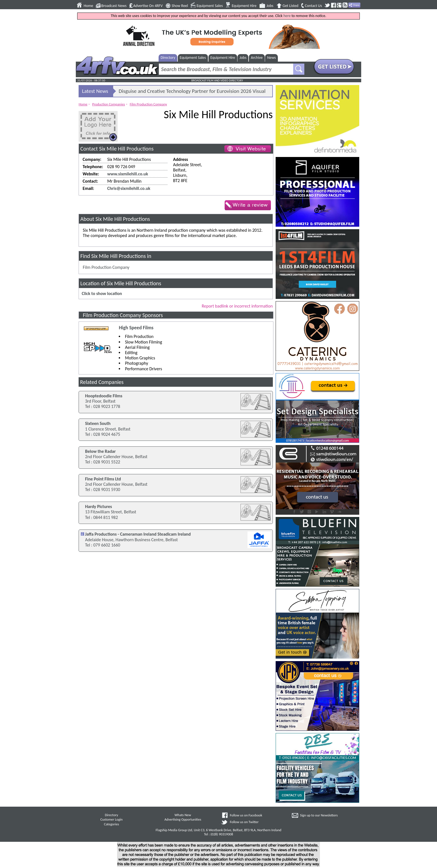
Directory (168, 58)
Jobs (270, 6)
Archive (257, 58)
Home (88, 6)
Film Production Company (148, 104)
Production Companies (109, 104)
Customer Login (111, 819)
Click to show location (102, 293)
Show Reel (180, 6)
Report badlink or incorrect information (237, 306)
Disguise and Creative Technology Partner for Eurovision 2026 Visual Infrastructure (192, 92)
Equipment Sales (210, 6)
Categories (111, 824)
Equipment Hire (244, 6)
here (287, 16)
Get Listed (291, 6)
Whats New (183, 815)
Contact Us (314, 6)
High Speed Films (136, 328)
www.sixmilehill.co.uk (128, 174)
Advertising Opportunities (183, 819)
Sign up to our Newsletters (319, 815)
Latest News (95, 91)
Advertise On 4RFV (148, 6)
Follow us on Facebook (246, 815)
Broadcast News (114, 6)
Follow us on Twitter (244, 822)
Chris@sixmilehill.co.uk (129, 188)
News (272, 58)
